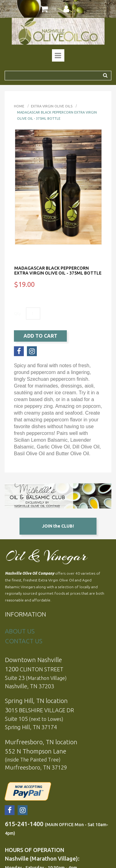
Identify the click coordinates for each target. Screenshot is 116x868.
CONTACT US (24, 641)
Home (19, 106)
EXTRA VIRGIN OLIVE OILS (52, 106)
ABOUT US (20, 631)
